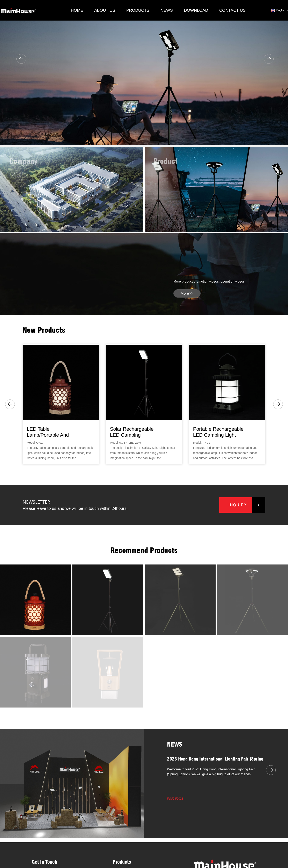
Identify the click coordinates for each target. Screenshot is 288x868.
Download (196, 10)
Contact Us (232, 10)
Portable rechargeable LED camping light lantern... (218, 432)
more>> (187, 293)
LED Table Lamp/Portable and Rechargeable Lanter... (52, 432)
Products (138, 10)
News (167, 10)
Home (77, 10)
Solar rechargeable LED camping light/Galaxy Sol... (132, 432)
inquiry (238, 505)
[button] (21, 59)
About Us (105, 10)
